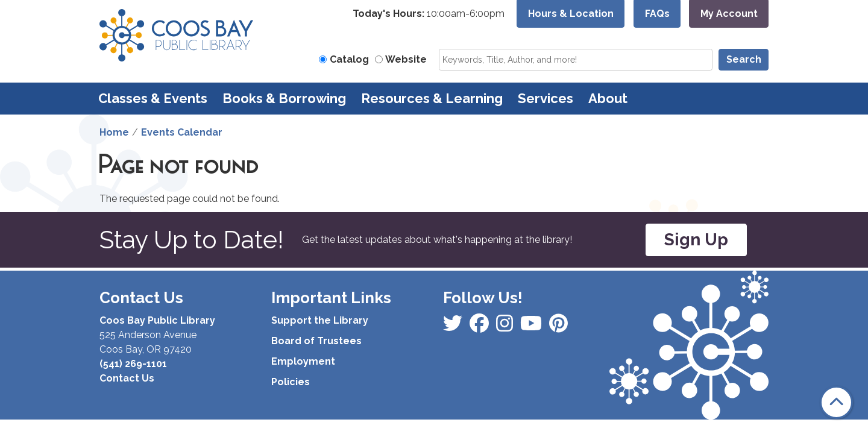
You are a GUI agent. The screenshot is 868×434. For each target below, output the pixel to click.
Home (114, 132)
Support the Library (320, 320)
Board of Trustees (316, 341)
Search (744, 59)
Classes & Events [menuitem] (153, 98)
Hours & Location (571, 14)
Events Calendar (182, 132)
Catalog (349, 59)
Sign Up (696, 240)
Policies (291, 382)
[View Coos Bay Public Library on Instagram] (480, 327)
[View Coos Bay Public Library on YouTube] (558, 327)
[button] (429, 14)
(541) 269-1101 (133, 364)
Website (406, 59)
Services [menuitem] (546, 98)
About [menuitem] (608, 98)
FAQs (657, 14)
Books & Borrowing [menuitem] (284, 98)
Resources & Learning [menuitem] (432, 98)
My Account (729, 14)
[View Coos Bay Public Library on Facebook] (454, 327)
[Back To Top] (836, 402)
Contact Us (127, 378)
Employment (303, 361)
